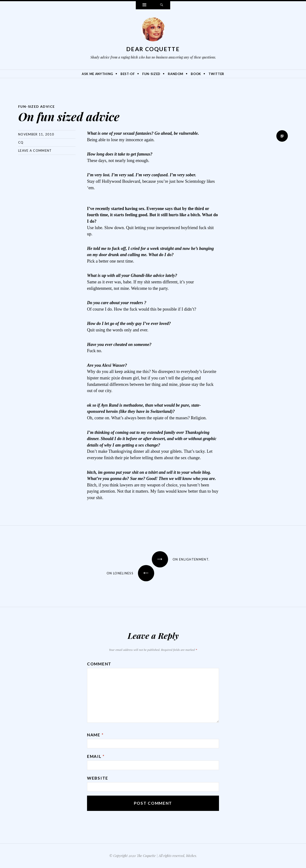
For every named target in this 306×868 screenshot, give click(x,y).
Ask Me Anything (97, 74)
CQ (21, 142)
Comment (99, 664)
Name (95, 735)
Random (176, 74)
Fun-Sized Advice (36, 106)
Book (196, 74)
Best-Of (128, 74)
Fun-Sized (151, 74)
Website (98, 778)
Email (96, 756)
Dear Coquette (153, 49)
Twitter (216, 74)
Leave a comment (35, 151)
